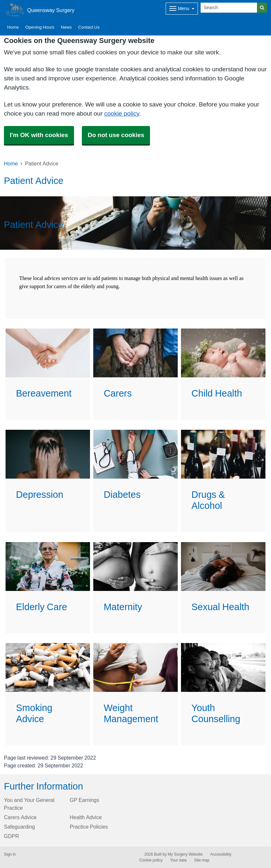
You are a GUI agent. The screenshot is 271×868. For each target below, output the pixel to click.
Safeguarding (19, 827)
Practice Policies (89, 827)
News (66, 27)
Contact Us (89, 27)
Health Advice (86, 817)
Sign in (10, 854)
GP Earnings (84, 800)
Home (13, 27)
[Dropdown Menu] (182, 9)
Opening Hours (40, 27)
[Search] (229, 8)
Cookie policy (151, 860)
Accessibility (221, 854)
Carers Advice (20, 817)
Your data (179, 860)
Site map (202, 860)
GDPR (11, 836)
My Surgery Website (185, 854)
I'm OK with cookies (39, 135)
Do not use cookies (116, 135)
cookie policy (122, 113)
